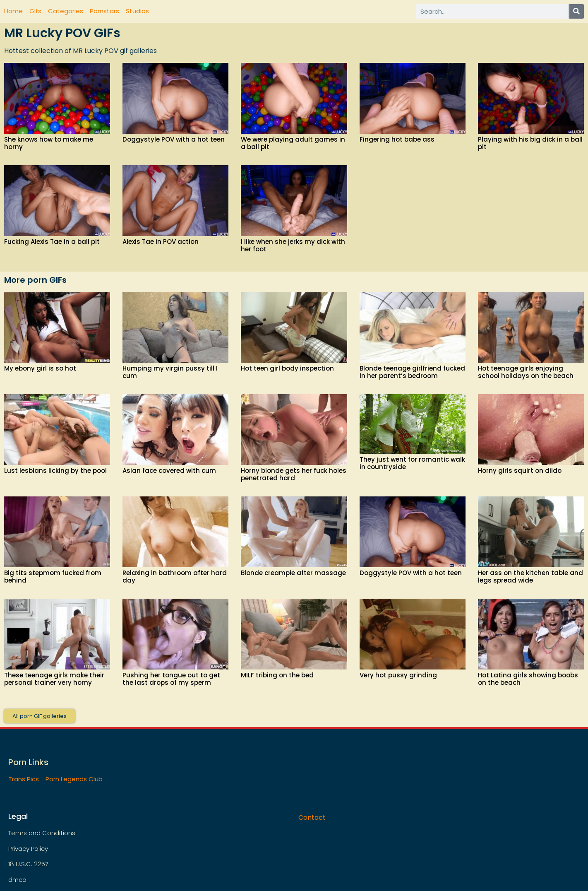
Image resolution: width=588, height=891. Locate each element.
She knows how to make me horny (49, 143)
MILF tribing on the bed (277, 675)
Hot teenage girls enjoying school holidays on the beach (526, 372)
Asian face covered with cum (169, 471)
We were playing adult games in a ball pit (293, 143)
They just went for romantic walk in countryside (412, 463)
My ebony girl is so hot (40, 368)
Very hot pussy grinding (398, 675)
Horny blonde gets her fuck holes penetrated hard (294, 474)
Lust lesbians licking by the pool (55, 471)
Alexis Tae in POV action (161, 242)
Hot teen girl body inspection (287, 368)
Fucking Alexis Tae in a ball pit (52, 242)
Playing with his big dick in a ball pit (530, 143)
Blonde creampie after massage (293, 573)
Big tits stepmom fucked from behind (53, 577)
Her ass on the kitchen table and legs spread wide (530, 577)
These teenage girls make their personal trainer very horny (54, 679)
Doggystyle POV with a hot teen (174, 139)
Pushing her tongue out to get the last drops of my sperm (171, 679)
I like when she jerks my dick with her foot (293, 245)
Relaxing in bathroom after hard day (175, 577)
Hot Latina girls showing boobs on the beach (528, 679)
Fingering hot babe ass (397, 139)
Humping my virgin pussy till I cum (170, 372)
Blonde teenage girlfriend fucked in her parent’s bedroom (412, 372)
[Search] (577, 11)
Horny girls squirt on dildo (520, 471)
